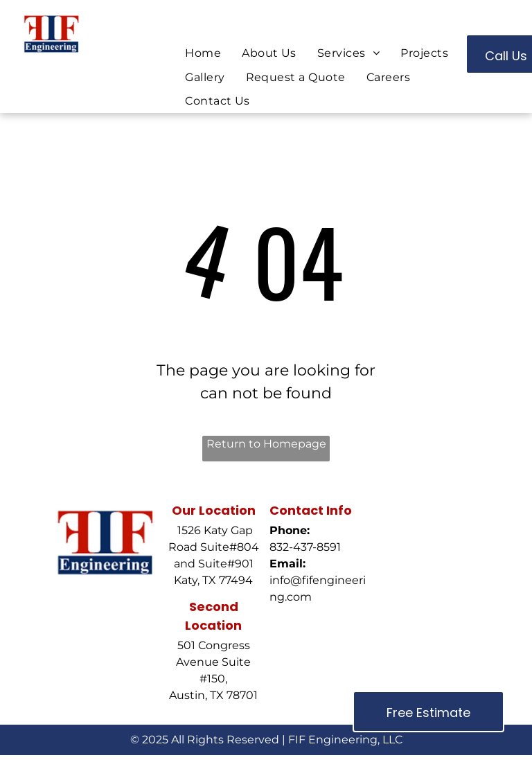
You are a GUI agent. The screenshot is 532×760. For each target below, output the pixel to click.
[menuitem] (203, 53)
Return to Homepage (266, 444)
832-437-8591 (305, 547)
